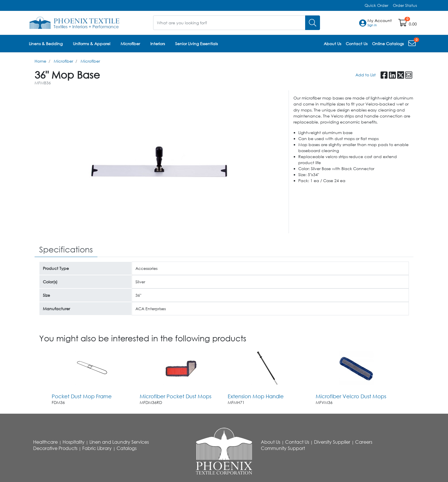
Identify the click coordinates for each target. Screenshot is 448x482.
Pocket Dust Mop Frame (82, 396)
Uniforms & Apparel (92, 44)
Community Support (283, 448)
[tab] (66, 250)
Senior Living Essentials (196, 44)
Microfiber (130, 44)
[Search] (313, 23)
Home (40, 61)
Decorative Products (55, 448)
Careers (364, 442)
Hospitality (74, 442)
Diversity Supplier (332, 442)
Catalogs (127, 448)
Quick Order (376, 5)
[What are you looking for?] (229, 23)
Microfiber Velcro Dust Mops (351, 396)
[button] (380, 23)
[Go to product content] (92, 368)
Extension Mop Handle (256, 396)
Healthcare (45, 442)
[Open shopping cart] (403, 24)
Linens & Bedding (46, 44)
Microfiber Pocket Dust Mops (176, 396)
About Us (271, 442)
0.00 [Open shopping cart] (413, 24)
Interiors (158, 44)
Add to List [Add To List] (366, 75)
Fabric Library (97, 448)
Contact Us (297, 442)
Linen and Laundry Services (119, 442)
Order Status (405, 5)
